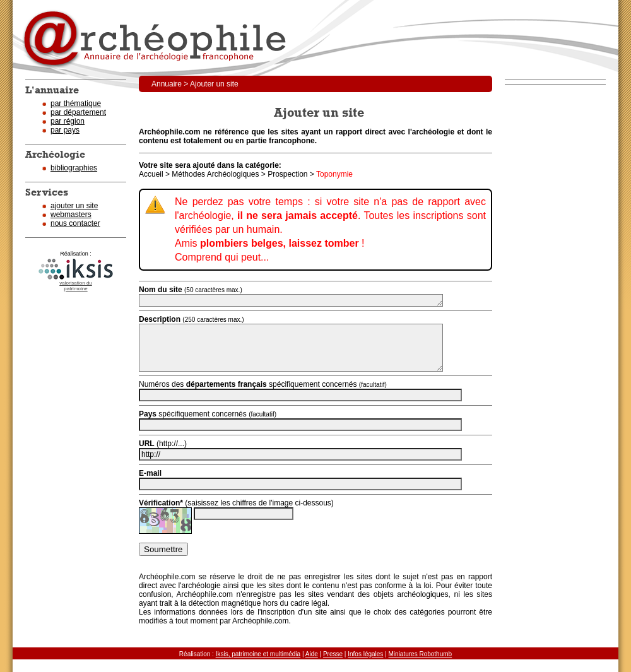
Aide (312, 654)
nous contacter (75, 223)
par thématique (76, 103)
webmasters (71, 215)
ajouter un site (74, 206)
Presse (333, 654)
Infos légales (365, 654)
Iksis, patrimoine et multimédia (258, 654)
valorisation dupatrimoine (76, 286)
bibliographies (74, 168)
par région (68, 121)
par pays (65, 130)
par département (78, 112)
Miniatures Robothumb (421, 654)
